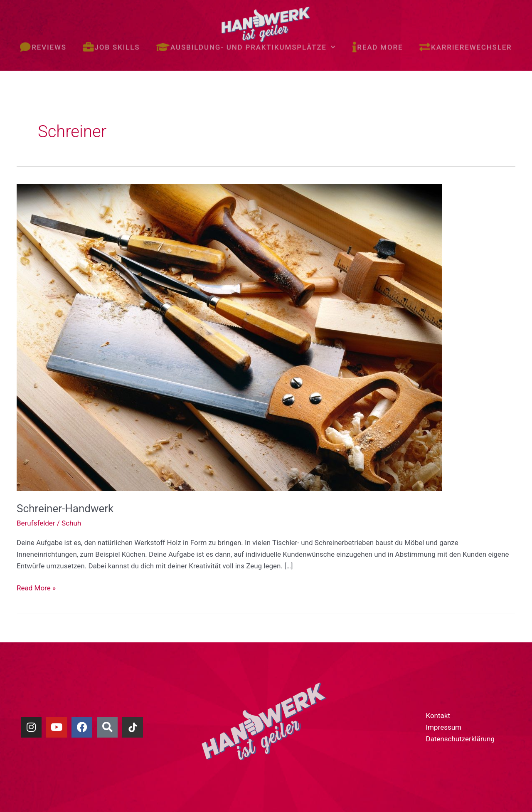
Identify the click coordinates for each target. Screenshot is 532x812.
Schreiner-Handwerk (65, 508)
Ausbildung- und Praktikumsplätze (246, 39)
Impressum (443, 727)
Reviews (43, 39)
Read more (378, 39)
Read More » (36, 587)
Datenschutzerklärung (460, 739)
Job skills (111, 39)
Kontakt (438, 716)
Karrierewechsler (465, 39)
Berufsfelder (36, 523)
